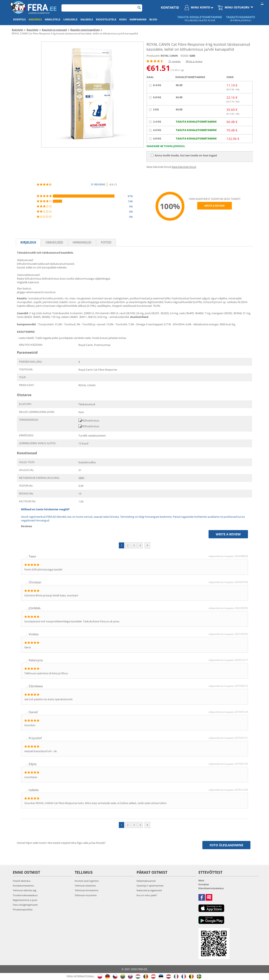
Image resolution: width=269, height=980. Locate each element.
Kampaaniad (138, 19)
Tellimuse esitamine (85, 886)
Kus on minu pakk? (147, 895)
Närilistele (53, 19)
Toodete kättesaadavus (25, 895)
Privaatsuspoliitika (23, 909)
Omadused (54, 242)
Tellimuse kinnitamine (86, 890)
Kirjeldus (28, 242)
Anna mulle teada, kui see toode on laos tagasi (184, 155)
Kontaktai (204, 884)
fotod (106, 242)
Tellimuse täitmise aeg (25, 890)
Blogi (153, 19)
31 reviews (175, 61)
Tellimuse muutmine (86, 895)
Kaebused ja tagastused (149, 890)
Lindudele (70, 19)
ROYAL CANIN (169, 56)
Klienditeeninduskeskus (211, 888)
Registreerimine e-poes (25, 900)
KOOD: (185, 56)
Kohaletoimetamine (23, 886)
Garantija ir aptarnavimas (150, 886)
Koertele (19, 19)
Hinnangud (82, 242)
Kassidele (35, 19)
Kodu (123, 19)
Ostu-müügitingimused (25, 905)
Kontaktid (170, 7)
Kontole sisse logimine (87, 881)
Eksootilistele (106, 19)
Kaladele (87, 19)
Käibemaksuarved (146, 881)
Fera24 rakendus (22, 881)
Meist (201, 880)
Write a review (194, 61)
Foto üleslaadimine (226, 845)
